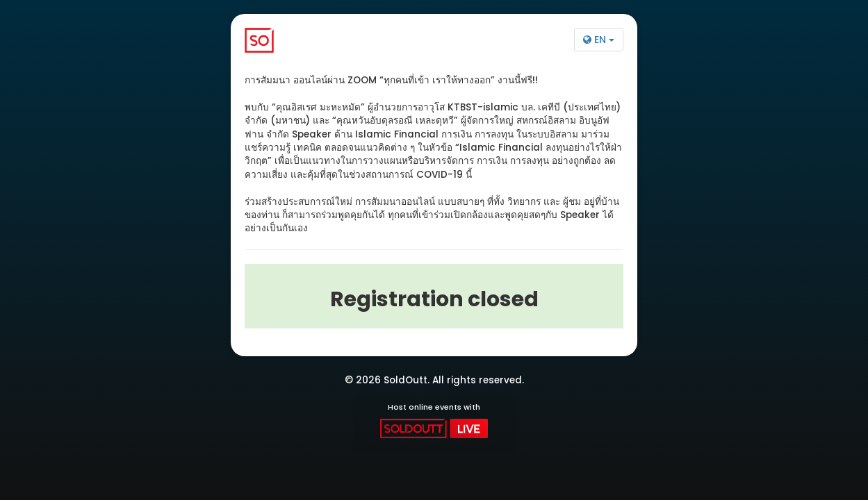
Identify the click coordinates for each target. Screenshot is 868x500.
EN (599, 40)
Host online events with (434, 420)
